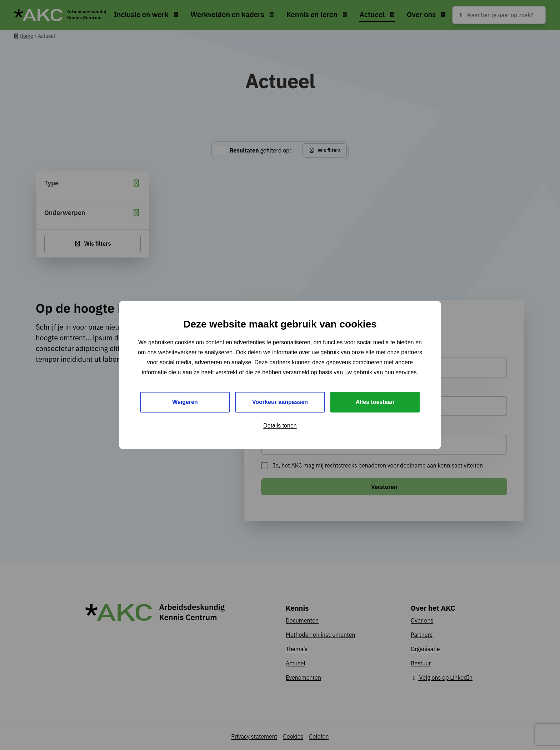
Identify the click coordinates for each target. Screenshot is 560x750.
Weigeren (185, 402)
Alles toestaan (375, 402)
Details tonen (280, 426)
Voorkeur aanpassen (280, 402)
